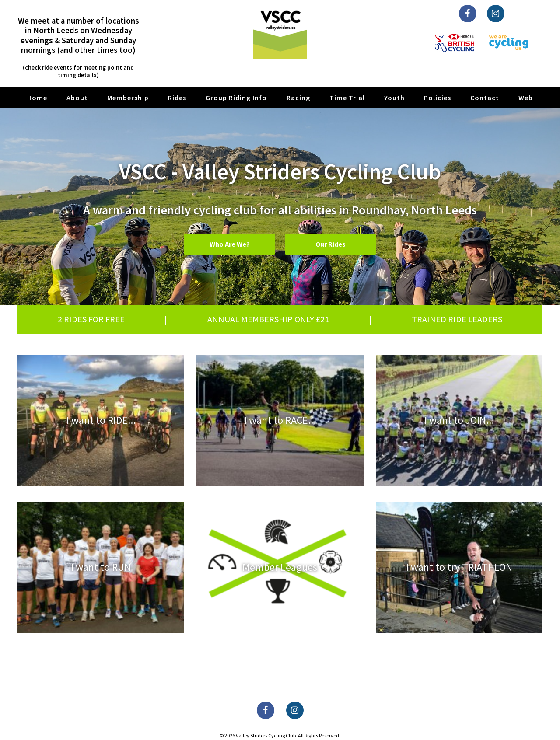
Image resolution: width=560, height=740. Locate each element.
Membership (128, 98)
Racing (298, 98)
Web (526, 98)
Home (37, 98)
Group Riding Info (236, 98)
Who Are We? (230, 244)
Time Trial (347, 98)
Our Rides (331, 244)
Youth (394, 98)
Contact (485, 98)
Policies (437, 98)
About (77, 98)
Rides (177, 98)
